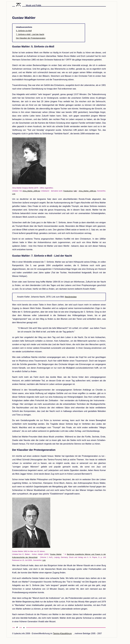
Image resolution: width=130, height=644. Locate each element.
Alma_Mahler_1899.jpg (31, 191)
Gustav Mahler (56, 554)
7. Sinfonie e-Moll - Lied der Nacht (30, 34)
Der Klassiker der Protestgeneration (31, 38)
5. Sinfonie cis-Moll (24, 31)
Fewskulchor (68, 191)
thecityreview (71, 297)
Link (14, 194)
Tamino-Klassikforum (62, 633)
